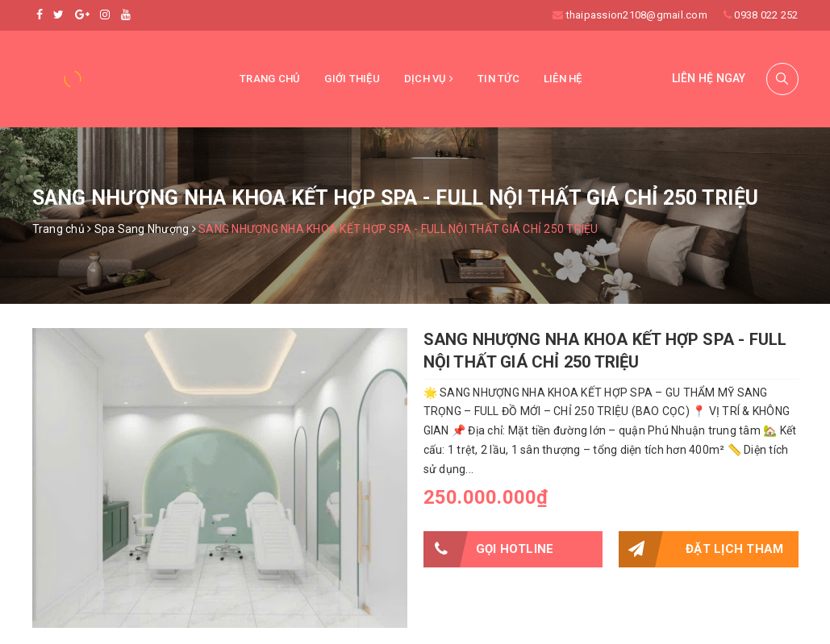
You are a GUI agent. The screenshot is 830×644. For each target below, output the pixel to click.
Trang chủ (270, 79)
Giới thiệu (352, 79)
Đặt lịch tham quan (701, 549)
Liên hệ (563, 79)
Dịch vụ (429, 79)
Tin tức (498, 79)
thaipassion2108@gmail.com (637, 15)
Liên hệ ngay (709, 78)
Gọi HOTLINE (489, 549)
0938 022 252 (766, 15)
